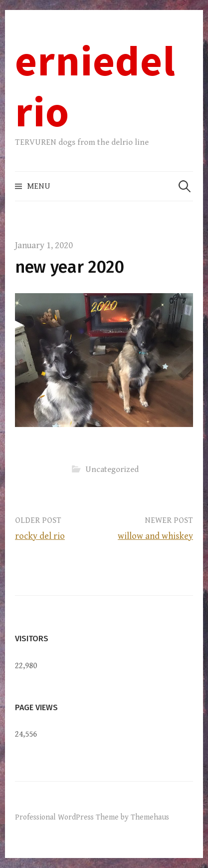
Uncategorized (112, 469)
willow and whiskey (155, 536)
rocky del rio (40, 536)
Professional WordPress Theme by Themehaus (92, 817)
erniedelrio (95, 86)
